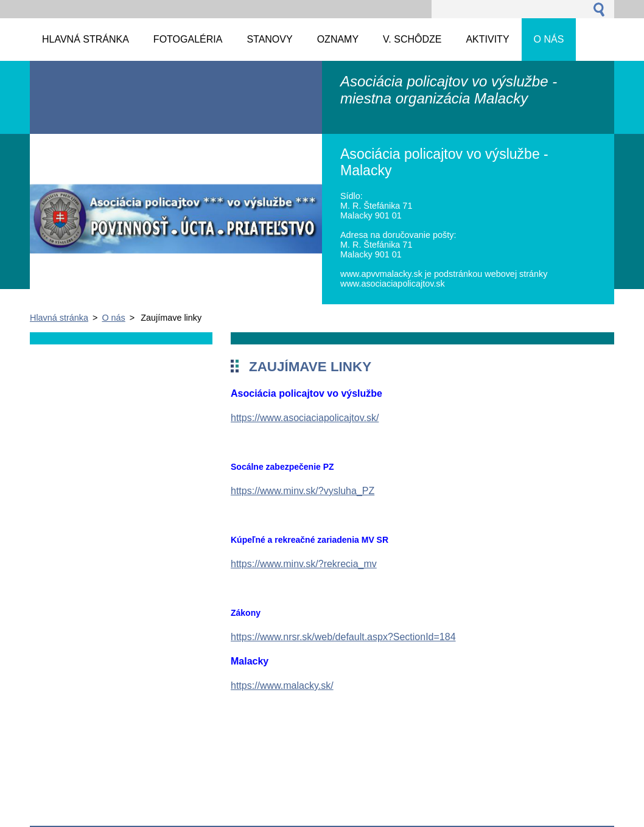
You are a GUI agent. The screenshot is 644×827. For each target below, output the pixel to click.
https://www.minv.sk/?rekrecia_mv (304, 564)
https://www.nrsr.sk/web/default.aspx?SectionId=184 (343, 637)
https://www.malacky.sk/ (282, 686)
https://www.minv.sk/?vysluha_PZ (303, 491)
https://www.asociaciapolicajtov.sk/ (305, 418)
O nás (113, 318)
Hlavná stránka (59, 318)
